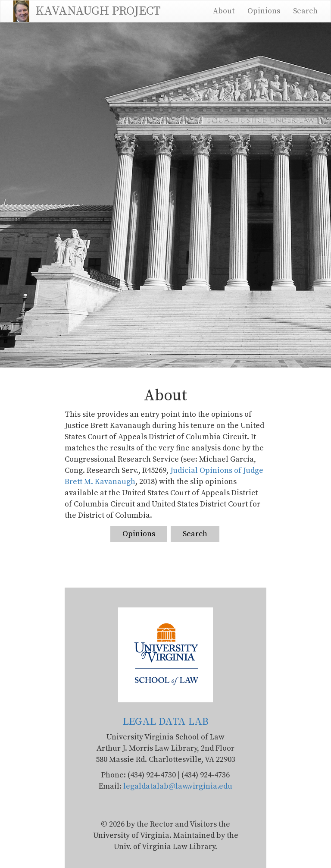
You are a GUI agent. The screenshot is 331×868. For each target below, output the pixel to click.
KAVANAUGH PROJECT (98, 11)
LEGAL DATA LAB (166, 722)
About (224, 11)
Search (305, 11)
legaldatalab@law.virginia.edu (178, 786)
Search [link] (195, 534)
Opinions (264, 11)
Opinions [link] (139, 534)
